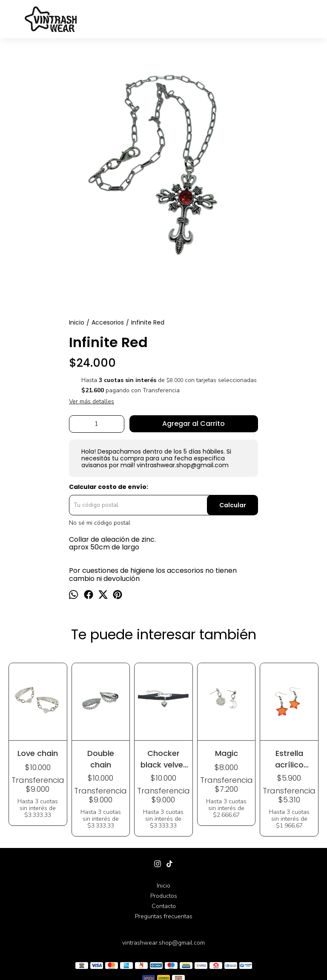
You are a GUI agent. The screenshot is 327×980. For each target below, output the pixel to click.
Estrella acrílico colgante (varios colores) (289, 759)
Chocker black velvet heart (163, 759)
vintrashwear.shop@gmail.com (163, 943)
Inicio (163, 886)
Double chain (101, 759)
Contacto (164, 906)
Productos (164, 896)
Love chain (38, 753)
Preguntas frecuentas (164, 916)
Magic (227, 753)
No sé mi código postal (100, 523)
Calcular (233, 505)
